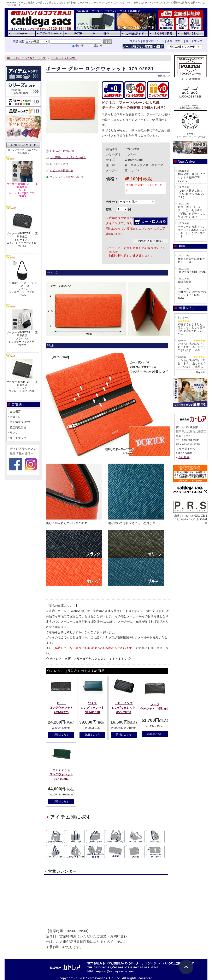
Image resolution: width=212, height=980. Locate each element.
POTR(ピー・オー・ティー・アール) (190, 134)
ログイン (135, 41)
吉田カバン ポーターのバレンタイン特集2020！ (192, 295)
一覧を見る (199, 372)
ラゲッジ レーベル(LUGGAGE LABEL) (190, 106)
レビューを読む (59, 164)
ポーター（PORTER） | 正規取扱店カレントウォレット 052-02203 (22, 386)
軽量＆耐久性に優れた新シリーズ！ (191, 260)
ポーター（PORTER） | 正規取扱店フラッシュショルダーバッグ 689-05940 (22, 339)
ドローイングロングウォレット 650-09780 (124, 708)
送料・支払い (175, 41)
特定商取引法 (18, 427)
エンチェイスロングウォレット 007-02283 (61, 774)
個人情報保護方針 (21, 422)
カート (160, 41)
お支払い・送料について (64, 151)
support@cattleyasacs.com (114, 971)
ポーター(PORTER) (190, 78)
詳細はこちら (61, 735)
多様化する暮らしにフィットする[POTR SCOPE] (191, 177)
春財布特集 (185, 282)
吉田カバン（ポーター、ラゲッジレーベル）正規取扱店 (108, 11)
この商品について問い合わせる (68, 157)
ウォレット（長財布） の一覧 (67, 177)
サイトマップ (194, 41)
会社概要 (15, 411)
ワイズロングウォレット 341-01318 (92, 708)
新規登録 (148, 41)
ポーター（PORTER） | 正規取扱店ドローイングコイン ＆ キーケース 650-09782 (22, 240)
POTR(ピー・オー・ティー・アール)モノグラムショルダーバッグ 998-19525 (22, 289)
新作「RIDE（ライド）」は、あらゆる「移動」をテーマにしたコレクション (191, 212)
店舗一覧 (15, 417)
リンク (14, 433)
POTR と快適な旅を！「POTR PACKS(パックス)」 (192, 194)
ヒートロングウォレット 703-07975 (61, 708)
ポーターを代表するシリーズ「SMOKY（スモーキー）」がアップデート (192, 232)
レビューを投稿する (62, 170)
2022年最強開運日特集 (192, 272)
